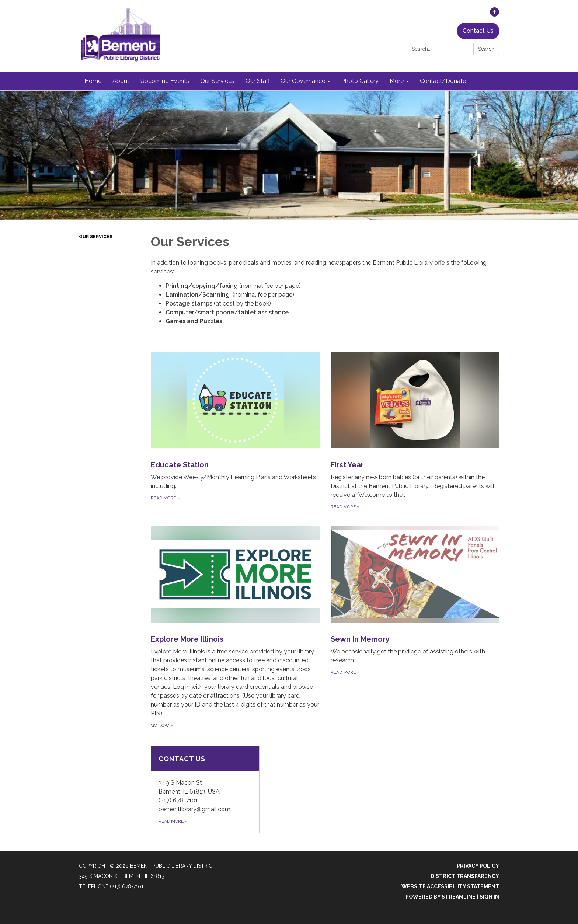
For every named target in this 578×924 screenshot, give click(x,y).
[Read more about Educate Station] (235, 424)
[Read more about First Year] (415, 424)
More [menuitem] (397, 81)
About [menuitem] (121, 81)
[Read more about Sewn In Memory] (415, 620)
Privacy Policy (478, 866)
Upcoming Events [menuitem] (165, 81)
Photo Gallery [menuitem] (360, 81)
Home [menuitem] (93, 81)
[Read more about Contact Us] (205, 789)
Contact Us (478, 31)
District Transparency (465, 876)
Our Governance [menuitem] (303, 81)
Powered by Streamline (441, 897)
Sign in (489, 897)
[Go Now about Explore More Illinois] (235, 620)
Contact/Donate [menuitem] (443, 81)
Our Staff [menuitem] (257, 81)
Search (486, 49)
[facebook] (495, 15)
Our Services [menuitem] (217, 81)
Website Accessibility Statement (450, 886)
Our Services (96, 237)
